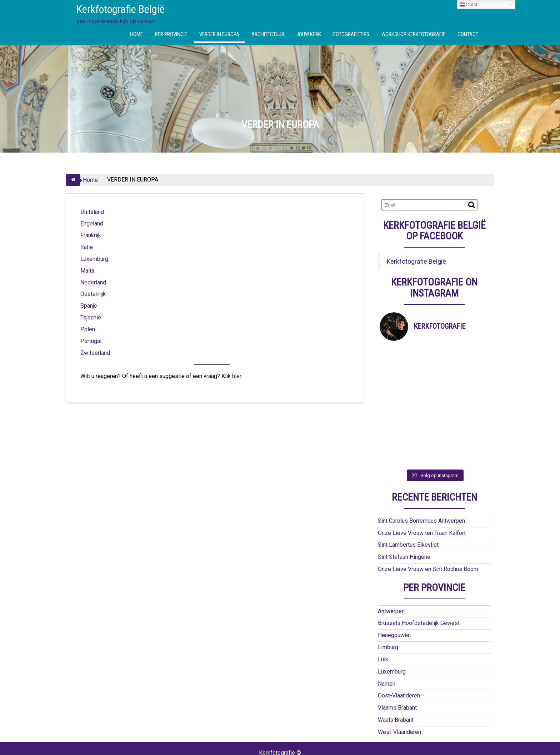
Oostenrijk (93, 294)
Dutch (469, 5)
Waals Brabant (396, 685)
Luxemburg (94, 259)
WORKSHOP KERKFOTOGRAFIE (413, 34)
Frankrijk (91, 235)
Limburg (388, 612)
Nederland (93, 282)
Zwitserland (95, 353)
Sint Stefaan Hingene (404, 522)
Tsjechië (91, 317)
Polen (88, 329)
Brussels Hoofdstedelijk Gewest (419, 588)
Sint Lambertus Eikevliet (408, 510)
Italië (87, 247)
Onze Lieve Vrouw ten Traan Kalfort (422, 498)
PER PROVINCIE (171, 34)
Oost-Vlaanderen (399, 660)
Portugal (91, 341)
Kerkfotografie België (121, 9)
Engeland (92, 223)
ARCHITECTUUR (268, 34)
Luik (383, 624)
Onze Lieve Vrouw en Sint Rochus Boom (428, 534)
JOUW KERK (309, 34)
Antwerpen (391, 576)
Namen (387, 649)
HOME (136, 34)
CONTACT (468, 34)
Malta (87, 271)
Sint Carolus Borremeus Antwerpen (421, 486)
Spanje (89, 306)
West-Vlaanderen (399, 697)
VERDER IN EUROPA (219, 34)
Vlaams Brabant (397, 673)
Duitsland (92, 212)
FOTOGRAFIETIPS (351, 34)
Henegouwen (394, 600)
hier (237, 376)
